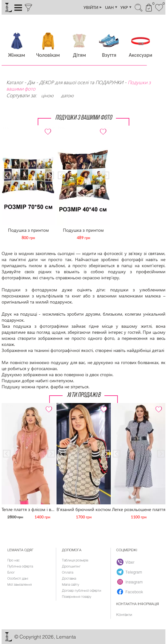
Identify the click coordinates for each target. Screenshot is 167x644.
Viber (126, 562)
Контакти (124, 614)
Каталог (15, 82)
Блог (11, 572)
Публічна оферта (20, 566)
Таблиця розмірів (75, 560)
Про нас (13, 560)
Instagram (130, 582)
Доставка (69, 578)
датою (67, 95)
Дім (31, 82)
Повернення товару (77, 596)
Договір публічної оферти (82, 590)
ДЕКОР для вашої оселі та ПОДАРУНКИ (81, 82)
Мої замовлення (19, 584)
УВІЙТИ (93, 7)
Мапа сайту (71, 584)
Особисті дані (18, 578)
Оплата (68, 572)
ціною (47, 95)
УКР (126, 7)
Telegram (130, 572)
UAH (111, 7)
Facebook (130, 592)
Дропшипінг (71, 566)
